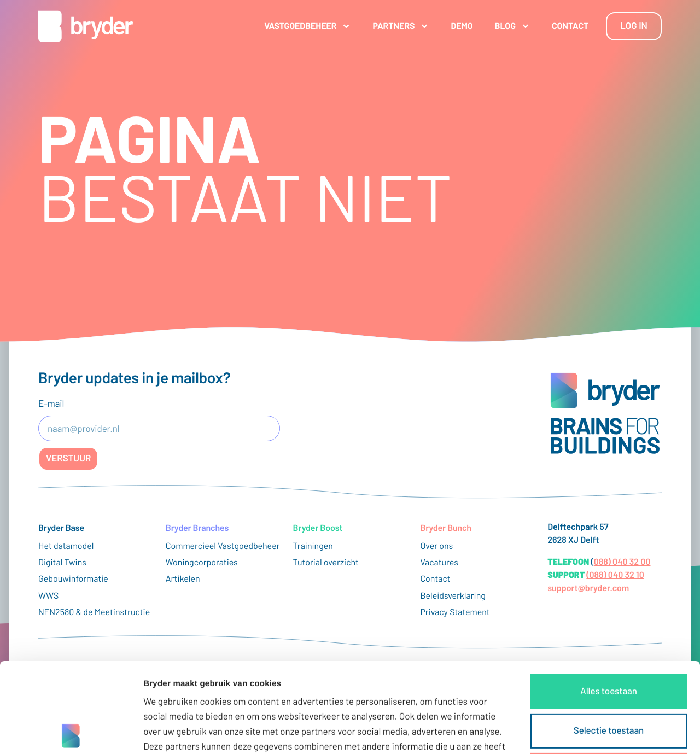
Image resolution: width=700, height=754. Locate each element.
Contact (570, 26)
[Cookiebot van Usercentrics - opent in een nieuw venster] (71, 733)
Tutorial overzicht (326, 562)
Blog (512, 26)
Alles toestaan (609, 601)
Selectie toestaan (609, 641)
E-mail (51, 404)
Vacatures (439, 562)
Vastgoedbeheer (307, 26)
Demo (462, 26)
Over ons (436, 546)
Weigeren (609, 680)
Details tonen (591, 732)
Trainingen (313, 546)
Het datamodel (66, 546)
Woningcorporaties (202, 562)
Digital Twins (62, 562)
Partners (401, 26)
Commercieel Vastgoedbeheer (223, 546)
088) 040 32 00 (622, 562)
